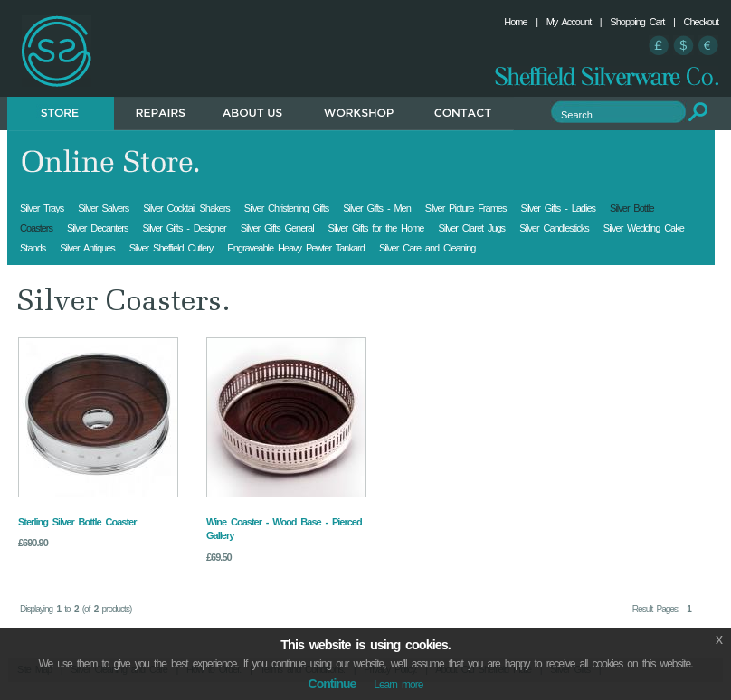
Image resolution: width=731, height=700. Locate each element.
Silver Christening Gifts (286, 208)
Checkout (701, 22)
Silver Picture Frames (466, 208)
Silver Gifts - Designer (184, 228)
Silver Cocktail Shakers (186, 208)
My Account (569, 22)
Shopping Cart (637, 22)
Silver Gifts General (277, 228)
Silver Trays (42, 208)
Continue (332, 684)
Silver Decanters (97, 228)
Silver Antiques (87, 248)
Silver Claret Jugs (471, 228)
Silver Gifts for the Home (376, 228)
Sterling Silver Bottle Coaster (77, 522)
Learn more (398, 685)
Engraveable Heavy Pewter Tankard (296, 248)
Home (515, 22)
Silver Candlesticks (554, 228)
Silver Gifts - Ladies (558, 208)
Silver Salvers (103, 208)
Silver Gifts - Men (377, 208)
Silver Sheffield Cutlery (171, 248)
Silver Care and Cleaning (427, 248)
